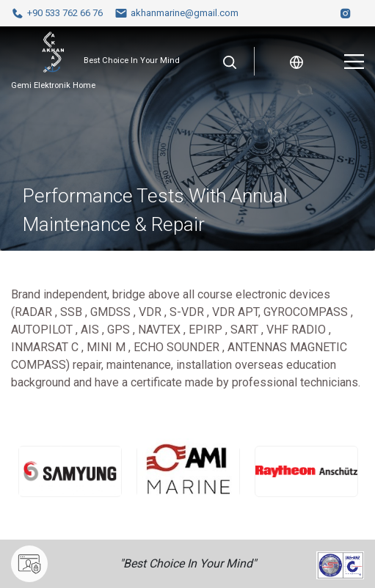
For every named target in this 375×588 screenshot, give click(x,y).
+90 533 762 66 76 (57, 13)
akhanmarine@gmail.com (176, 13)
